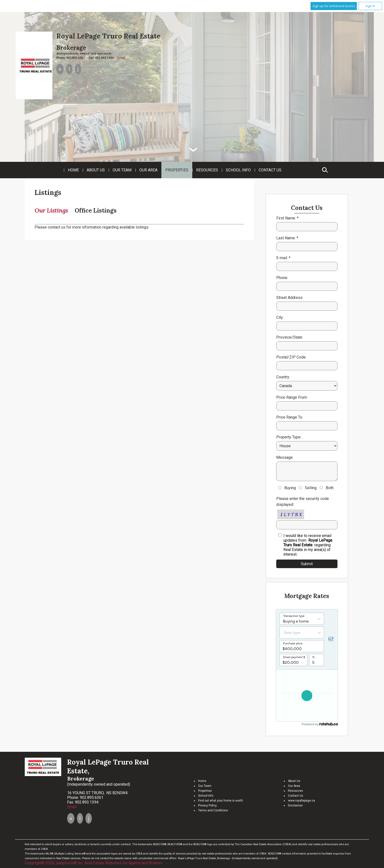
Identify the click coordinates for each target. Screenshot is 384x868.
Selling (311, 488)
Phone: (282, 278)
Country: (283, 377)
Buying (290, 488)
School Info (238, 170)
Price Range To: (290, 417)
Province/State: (290, 337)
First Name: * (287, 218)
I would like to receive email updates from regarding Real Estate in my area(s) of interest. (308, 545)
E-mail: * (283, 258)
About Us (96, 170)
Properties (177, 170)
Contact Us (270, 170)
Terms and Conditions (213, 810)
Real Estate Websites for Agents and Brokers (123, 863)
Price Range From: (292, 397)
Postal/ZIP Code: (291, 357)
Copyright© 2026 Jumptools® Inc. (54, 863)
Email (121, 58)
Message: (285, 457)
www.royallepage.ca (301, 801)
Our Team (122, 170)
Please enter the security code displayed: (303, 502)
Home (73, 170)
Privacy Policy (207, 805)
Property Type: (289, 437)
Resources (207, 170)
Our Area (148, 170)
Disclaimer (295, 805)
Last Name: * (287, 238)
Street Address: (290, 298)
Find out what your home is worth (221, 801)
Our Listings (51, 211)
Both (330, 488)
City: (280, 317)
